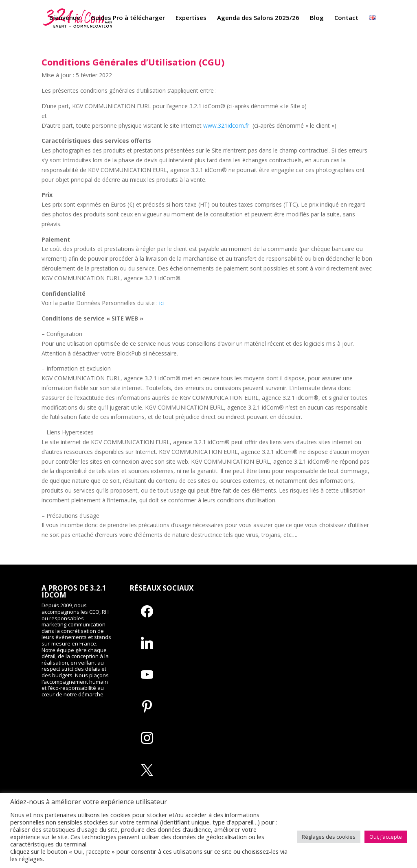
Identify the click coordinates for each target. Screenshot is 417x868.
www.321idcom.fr (226, 125)
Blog (317, 19)
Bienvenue (65, 19)
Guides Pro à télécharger (128, 19)
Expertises (191, 19)
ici (162, 303)
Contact (346, 19)
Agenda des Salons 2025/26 (258, 19)
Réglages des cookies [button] (329, 837)
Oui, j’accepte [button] (386, 837)
